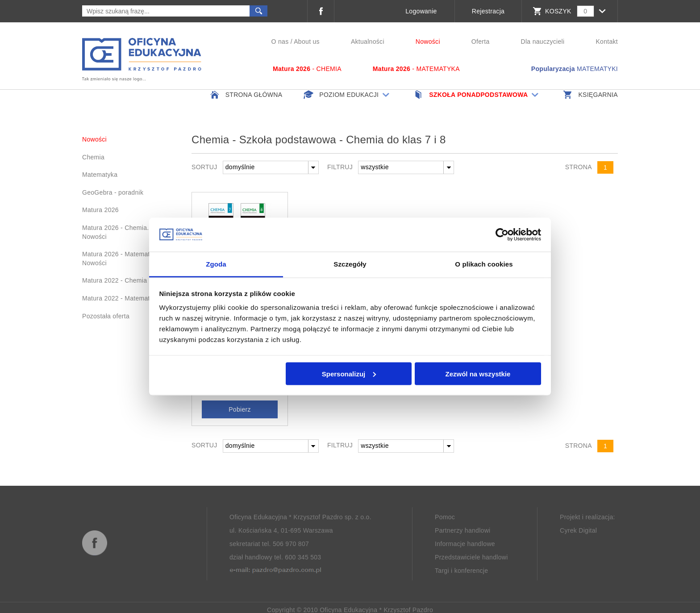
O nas (280, 42)
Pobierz (240, 409)
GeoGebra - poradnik (113, 192)
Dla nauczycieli (543, 42)
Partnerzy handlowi (462, 530)
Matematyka (100, 175)
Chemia (93, 157)
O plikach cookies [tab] (484, 264)
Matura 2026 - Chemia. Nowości (115, 232)
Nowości (428, 42)
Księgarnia (590, 95)
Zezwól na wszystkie (478, 373)
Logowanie (421, 11)
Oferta (481, 42)
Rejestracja (488, 11)
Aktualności (368, 42)
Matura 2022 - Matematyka (121, 298)
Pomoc (445, 517)
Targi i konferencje (461, 570)
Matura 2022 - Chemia (115, 280)
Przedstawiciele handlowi (471, 557)
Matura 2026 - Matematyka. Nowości (122, 259)
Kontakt (607, 42)
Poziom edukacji (347, 95)
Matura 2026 (100, 210)
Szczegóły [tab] (350, 264)
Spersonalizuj (349, 373)
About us (307, 42)
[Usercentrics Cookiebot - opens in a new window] (502, 234)
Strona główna (246, 95)
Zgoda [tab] (216, 264)
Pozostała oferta (106, 316)
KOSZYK (558, 11)
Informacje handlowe (465, 543)
